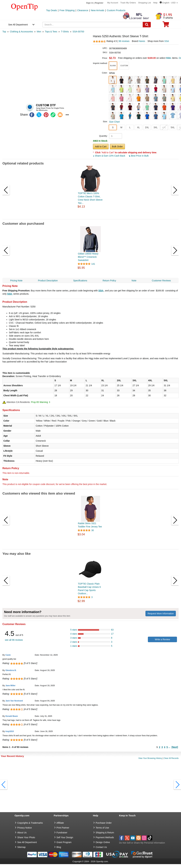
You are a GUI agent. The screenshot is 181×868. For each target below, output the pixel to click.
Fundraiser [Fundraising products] (62, 833)
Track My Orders (128, 3)
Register (99, 3)
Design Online (103, 842)
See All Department (18, 25)
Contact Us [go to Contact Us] (101, 847)
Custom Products (116, 10)
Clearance (83, 10)
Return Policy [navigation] (109, 281)
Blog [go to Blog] (59, 847)
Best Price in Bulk (139, 156)
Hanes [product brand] (142, 41)
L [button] (130, 127)
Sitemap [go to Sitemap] (21, 847)
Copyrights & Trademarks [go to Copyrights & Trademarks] (30, 823)
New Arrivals (98, 10)
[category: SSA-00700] (78, 32)
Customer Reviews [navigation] (161, 281)
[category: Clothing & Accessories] (21, 32)
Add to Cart (101, 147)
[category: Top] (4, 32)
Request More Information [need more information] (161, 614)
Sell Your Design (65, 837)
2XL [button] (147, 127)
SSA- (101, 291)
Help (155, 3)
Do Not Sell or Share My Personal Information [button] (142, 843)
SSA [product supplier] (167, 41)
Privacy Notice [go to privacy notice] (24, 828)
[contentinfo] (24, 7)
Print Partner (63, 828)
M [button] (121, 127)
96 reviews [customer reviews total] (124, 41)
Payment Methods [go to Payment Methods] (105, 837)
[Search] (147, 25)
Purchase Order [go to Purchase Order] (104, 823)
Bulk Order (117, 147)
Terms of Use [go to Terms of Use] (102, 828)
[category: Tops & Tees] (51, 32)
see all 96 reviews (14, 640)
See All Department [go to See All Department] (27, 842)
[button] (169, 3)
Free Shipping (67, 10)
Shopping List (145, 3)
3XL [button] (156, 127)
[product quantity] (116, 136)
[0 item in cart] (166, 25)
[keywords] (93, 25)
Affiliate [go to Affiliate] (60, 823)
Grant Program (64, 842)
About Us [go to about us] (22, 833)
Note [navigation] (134, 281)
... (169, 747)
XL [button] (138, 127)
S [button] (113, 127)
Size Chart (114, 122)
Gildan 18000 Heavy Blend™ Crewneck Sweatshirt (88, 257)
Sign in (90, 3)
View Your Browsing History (150, 758)
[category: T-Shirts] (65, 32)
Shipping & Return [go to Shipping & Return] (105, 833)
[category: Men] (39, 32)
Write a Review (162, 639)
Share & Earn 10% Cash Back (109, 156)
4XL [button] (164, 127)
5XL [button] (173, 127)
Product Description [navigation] (48, 281)
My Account (113, 3)
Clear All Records (171, 758)
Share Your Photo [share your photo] (26, 837)
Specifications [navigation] (80, 281)
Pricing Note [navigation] (16, 281)
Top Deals (52, 10)
